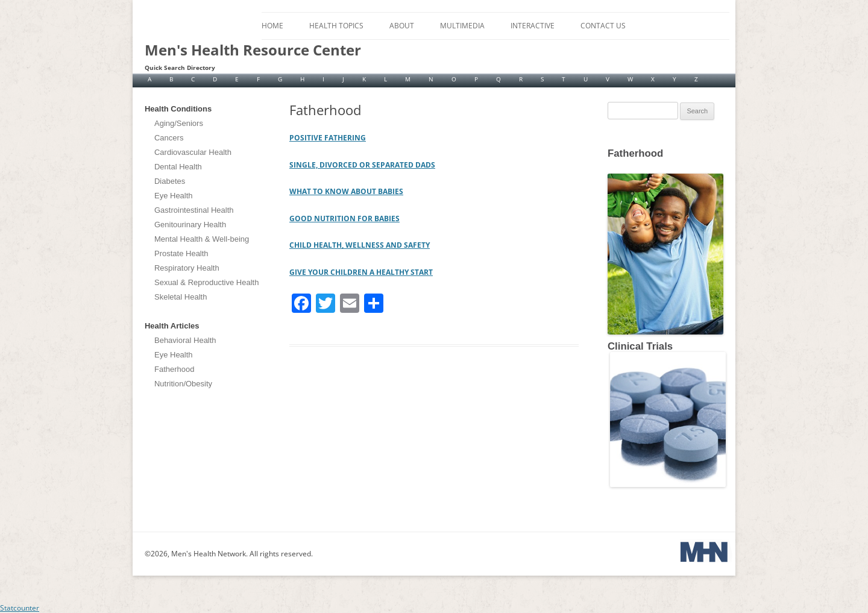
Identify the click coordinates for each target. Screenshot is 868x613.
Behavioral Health (185, 340)
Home (272, 26)
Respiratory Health (187, 268)
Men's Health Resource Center (253, 50)
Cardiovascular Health (193, 152)
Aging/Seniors (179, 123)
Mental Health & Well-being (202, 239)
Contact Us (603, 26)
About (402, 26)
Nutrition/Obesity (183, 384)
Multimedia (462, 26)
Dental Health (178, 167)
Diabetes (170, 181)
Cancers (169, 138)
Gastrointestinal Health (194, 210)
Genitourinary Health (190, 225)
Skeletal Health (181, 297)
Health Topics (336, 26)
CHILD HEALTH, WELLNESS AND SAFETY (360, 245)
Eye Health (174, 196)
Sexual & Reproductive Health (206, 282)
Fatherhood (175, 369)
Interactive (533, 26)
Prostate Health (181, 253)
